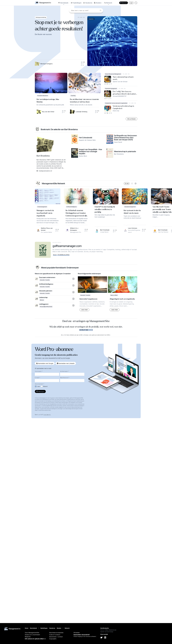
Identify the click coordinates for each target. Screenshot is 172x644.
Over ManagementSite (32, 633)
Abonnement (39, 384)
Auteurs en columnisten (32, 635)
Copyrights (53, 639)
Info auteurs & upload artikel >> (35, 639)
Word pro (124, 3)
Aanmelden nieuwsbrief (82, 635)
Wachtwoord (64, 378)
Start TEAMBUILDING (61, 255)
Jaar (39, 386)
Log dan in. (47, 415)
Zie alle (127, 183)
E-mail (37, 378)
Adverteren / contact (56, 637)
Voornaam (38, 371)
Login (131, 3)
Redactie (28, 637)
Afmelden (77, 633)
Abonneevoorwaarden (56, 633)
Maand (45, 386)
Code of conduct (55, 635)
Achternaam (64, 371)
